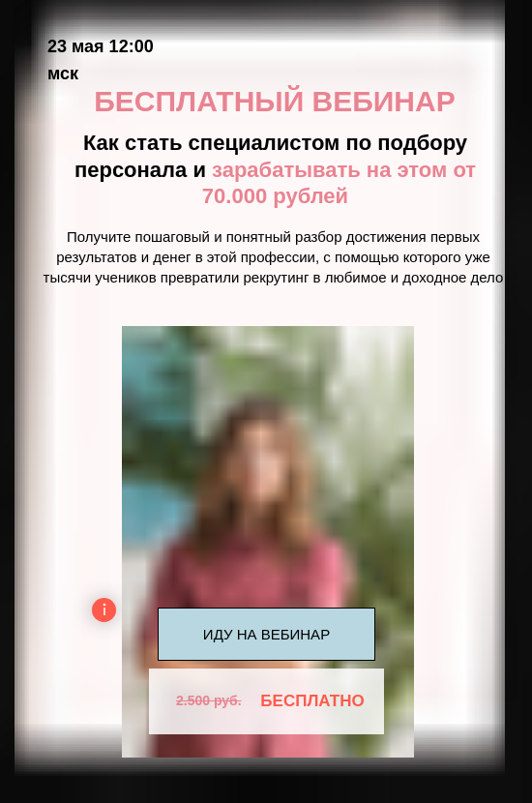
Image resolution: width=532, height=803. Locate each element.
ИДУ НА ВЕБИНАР (266, 634)
